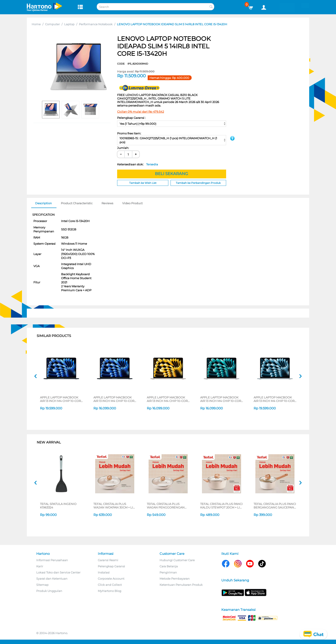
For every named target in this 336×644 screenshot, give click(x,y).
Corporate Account (111, 579)
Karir (40, 566)
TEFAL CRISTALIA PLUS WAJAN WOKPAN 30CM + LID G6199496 (114, 506)
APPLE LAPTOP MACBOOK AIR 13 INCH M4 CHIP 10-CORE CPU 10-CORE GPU (61, 399)
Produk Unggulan (49, 591)
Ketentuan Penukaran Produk (181, 585)
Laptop (69, 24)
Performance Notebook (96, 24)
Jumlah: (123, 148)
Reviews (107, 203)
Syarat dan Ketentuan (52, 579)
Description (44, 203)
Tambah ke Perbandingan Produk (198, 183)
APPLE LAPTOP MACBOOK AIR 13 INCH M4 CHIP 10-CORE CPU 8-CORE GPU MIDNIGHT (115, 399)
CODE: (133, 64)
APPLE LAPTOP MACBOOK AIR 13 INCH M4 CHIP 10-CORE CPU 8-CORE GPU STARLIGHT (168, 399)
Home (36, 24)
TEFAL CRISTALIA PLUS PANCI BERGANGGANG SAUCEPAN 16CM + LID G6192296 (275, 506)
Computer (52, 24)
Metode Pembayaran (175, 579)
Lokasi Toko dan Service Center (58, 572)
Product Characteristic (77, 203)
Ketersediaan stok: (138, 164)
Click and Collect (110, 585)
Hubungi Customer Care (177, 560)
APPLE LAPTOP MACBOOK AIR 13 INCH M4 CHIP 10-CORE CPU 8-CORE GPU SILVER (222, 399)
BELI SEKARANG (172, 174)
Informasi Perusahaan (52, 560)
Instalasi (104, 572)
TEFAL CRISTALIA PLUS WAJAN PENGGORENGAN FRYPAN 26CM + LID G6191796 (168, 506)
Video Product (132, 203)
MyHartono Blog (110, 591)
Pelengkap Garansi (111, 566)
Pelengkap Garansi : (131, 118)
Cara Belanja (169, 566)
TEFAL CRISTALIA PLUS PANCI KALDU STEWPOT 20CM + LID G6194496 (221, 506)
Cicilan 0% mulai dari (141, 112)
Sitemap (42, 585)
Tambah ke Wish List (143, 183)
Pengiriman (168, 572)
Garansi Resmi (108, 560)
